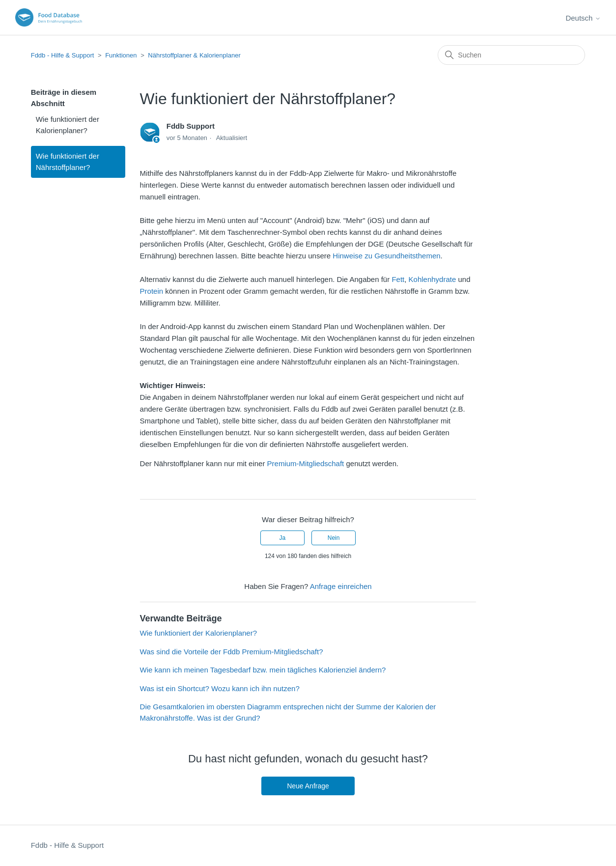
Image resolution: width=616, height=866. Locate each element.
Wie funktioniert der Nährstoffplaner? (68, 162)
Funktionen (121, 55)
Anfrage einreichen (341, 586)
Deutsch (583, 18)
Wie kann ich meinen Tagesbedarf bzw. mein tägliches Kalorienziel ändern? (263, 670)
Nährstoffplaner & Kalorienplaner (194, 55)
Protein (152, 291)
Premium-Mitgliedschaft (306, 463)
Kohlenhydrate (433, 279)
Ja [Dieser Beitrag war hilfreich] (283, 538)
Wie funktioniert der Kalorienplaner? (68, 125)
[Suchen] (511, 55)
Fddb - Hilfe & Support (63, 55)
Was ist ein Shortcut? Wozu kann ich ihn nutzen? (220, 688)
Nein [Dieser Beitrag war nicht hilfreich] (334, 538)
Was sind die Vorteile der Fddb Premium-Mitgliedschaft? (232, 652)
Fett (398, 279)
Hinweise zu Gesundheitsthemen (386, 256)
